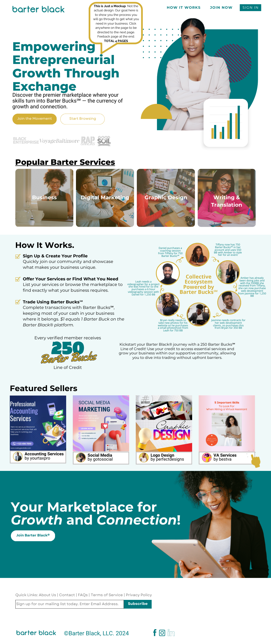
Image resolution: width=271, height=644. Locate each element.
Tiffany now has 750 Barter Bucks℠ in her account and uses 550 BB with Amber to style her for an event (228, 250)
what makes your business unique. (59, 268)
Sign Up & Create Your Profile (55, 256)
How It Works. (45, 245)
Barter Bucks (68, 357)
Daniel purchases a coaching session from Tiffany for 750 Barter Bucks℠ (170, 252)
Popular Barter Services (65, 162)
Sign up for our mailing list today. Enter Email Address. (67, 604)
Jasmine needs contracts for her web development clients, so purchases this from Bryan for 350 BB (228, 324)
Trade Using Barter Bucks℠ (53, 302)
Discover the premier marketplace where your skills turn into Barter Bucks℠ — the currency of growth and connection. (68, 101)
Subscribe (138, 604)
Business (44, 198)
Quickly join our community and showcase (68, 262)
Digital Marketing (105, 198)
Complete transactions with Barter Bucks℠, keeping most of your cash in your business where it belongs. (69, 313)
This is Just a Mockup (110, 6)
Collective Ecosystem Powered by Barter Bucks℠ (198, 284)
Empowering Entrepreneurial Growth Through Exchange (66, 66)
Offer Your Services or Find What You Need (71, 279)
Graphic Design (166, 198)
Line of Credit (68, 368)
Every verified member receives (68, 338)
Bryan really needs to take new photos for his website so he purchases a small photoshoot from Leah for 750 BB (173, 325)
